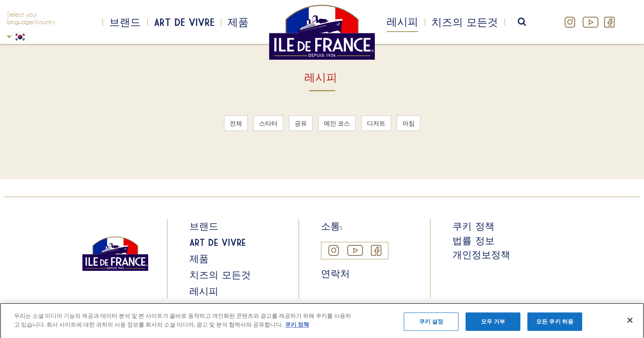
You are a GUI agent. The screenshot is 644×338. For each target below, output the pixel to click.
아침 (409, 123)
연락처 (335, 273)
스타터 (268, 123)
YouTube (590, 22)
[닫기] (630, 324)
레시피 (402, 22)
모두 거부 (493, 325)
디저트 (376, 123)
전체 (236, 123)
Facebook (609, 22)
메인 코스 (337, 123)
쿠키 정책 (473, 226)
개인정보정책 (481, 255)
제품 (238, 22)
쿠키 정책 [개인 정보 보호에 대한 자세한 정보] (297, 328)
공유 (301, 123)
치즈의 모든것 (465, 22)
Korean (9, 37)
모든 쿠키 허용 (555, 325)
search (528, 22)
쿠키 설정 (431, 325)
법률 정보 (473, 241)
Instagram (570, 22)
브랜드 (125, 22)
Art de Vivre (184, 22)
